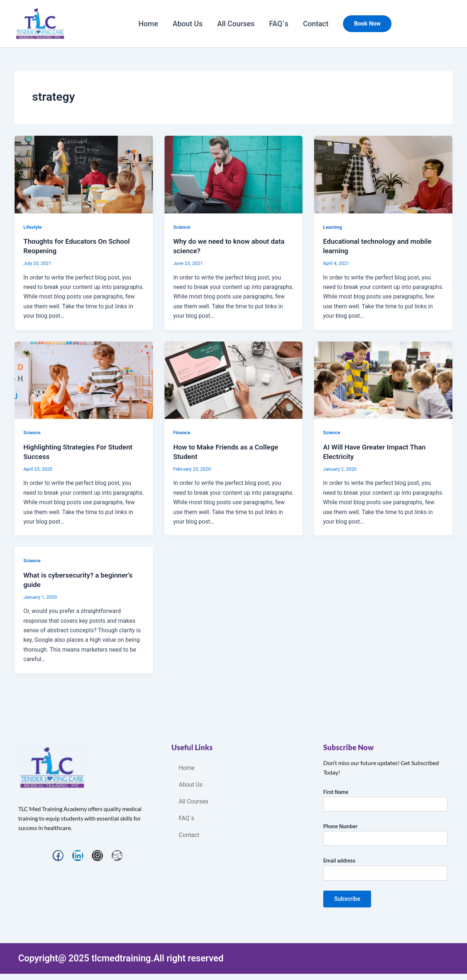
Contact (316, 24)
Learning (333, 227)
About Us (188, 24)
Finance (182, 432)
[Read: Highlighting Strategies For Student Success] (84, 379)
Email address (339, 860)
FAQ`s (279, 24)
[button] (367, 24)
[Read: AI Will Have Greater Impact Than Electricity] (383, 379)
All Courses (236, 24)
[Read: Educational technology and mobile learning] (383, 174)
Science (182, 227)
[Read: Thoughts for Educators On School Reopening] (84, 174)
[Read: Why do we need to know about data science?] (234, 174)
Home (148, 24)
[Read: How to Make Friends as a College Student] (234, 379)
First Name (336, 791)
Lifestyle (33, 227)
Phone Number (340, 825)
